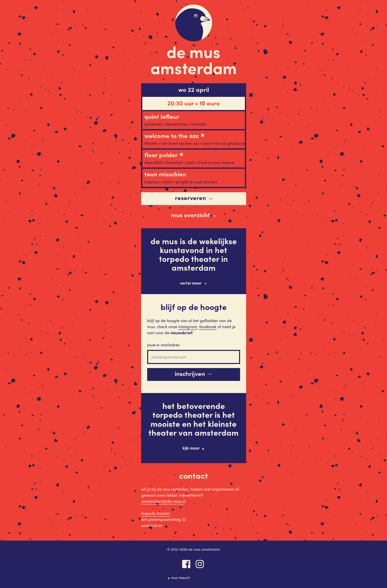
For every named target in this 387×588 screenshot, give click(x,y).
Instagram (188, 327)
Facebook (208, 327)
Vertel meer (191, 283)
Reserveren (194, 198)
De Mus (194, 23)
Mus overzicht (194, 215)
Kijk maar (191, 448)
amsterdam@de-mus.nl (163, 501)
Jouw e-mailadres (163, 345)
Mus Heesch (181, 577)
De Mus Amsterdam (194, 59)
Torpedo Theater (156, 513)
